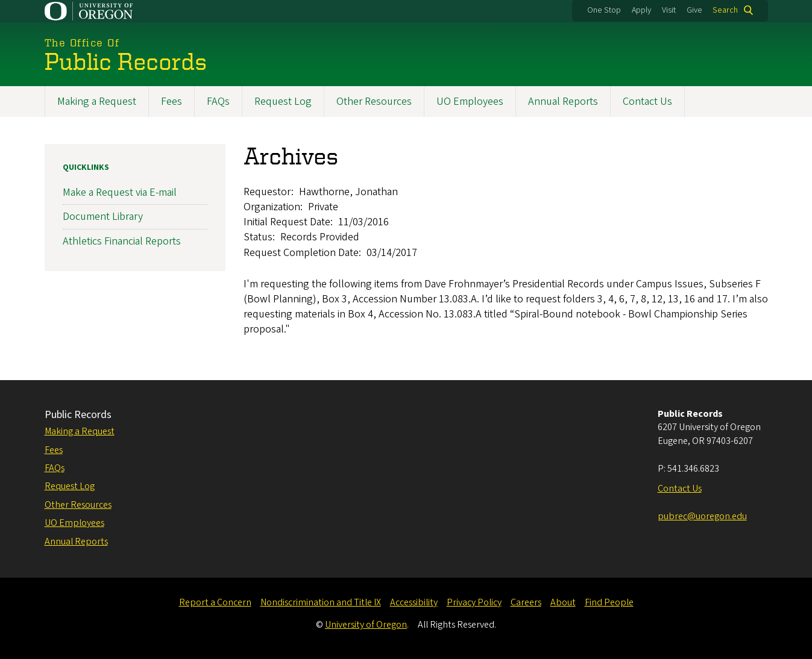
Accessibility (414, 602)
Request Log (283, 102)
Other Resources (374, 102)
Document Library (103, 217)
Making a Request (97, 102)
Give (694, 10)
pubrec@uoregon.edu (702, 516)
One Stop (604, 10)
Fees (172, 102)
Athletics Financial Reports (122, 241)
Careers (526, 602)
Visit (669, 10)
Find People (609, 602)
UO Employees (470, 102)
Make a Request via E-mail (120, 192)
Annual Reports (563, 102)
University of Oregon (366, 625)
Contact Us (647, 102)
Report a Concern (215, 602)
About (563, 602)
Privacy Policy (474, 602)
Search (725, 10)
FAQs (218, 102)
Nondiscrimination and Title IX (321, 602)
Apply (641, 10)
